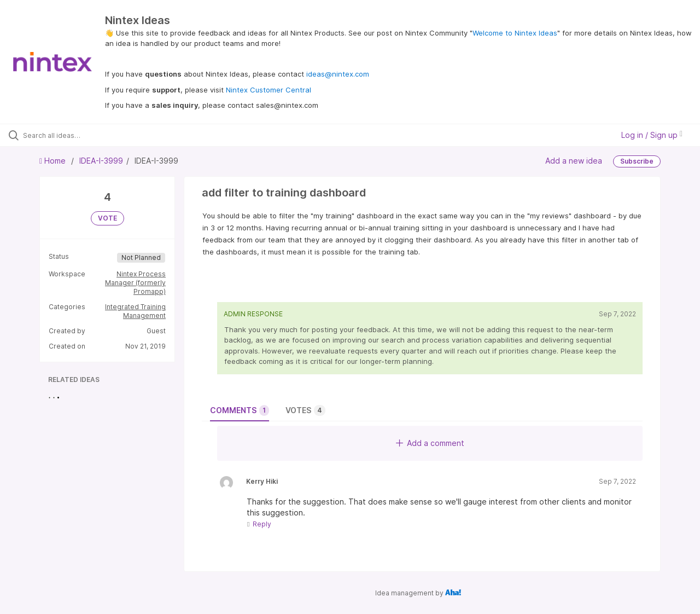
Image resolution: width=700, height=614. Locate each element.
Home (54, 161)
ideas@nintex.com (338, 74)
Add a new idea (574, 161)
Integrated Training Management (135, 311)
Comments (240, 410)
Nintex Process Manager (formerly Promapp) (135, 283)
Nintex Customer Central (269, 90)
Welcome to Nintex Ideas (515, 33)
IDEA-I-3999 (101, 161)
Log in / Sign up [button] (652, 135)
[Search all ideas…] (84, 135)
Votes (305, 410)
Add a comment (430, 443)
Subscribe (637, 161)
